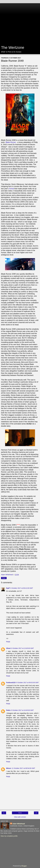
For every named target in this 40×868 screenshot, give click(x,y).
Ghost (8, 648)
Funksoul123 (11, 683)
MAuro (9, 768)
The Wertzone (13, 48)
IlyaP (8, 588)
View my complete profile (9, 836)
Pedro (8, 710)
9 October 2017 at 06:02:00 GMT (27, 683)
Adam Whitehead (19, 824)
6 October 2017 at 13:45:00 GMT (23, 648)
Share (4, 578)
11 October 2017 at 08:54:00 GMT (23, 768)
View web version (20, 817)
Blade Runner (11, 142)
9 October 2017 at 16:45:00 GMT (22, 710)
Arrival (11, 189)
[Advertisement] (20, 23)
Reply (8, 642)
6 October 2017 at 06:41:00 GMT (22, 588)
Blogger (24, 866)
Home (20, 813)
